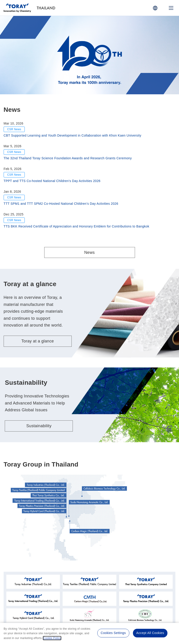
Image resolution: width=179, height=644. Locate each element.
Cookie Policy (52, 638)
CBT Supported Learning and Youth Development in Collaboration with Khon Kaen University (72, 135)
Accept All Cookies (150, 633)
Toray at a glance (38, 341)
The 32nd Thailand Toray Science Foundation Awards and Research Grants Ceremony (68, 158)
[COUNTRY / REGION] (155, 8)
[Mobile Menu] (171, 8)
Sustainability (39, 426)
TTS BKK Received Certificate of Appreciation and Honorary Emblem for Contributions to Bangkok (76, 226)
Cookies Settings (113, 633)
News (89, 252)
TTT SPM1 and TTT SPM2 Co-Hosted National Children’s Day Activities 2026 (61, 204)
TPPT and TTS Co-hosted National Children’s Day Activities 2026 (52, 181)
